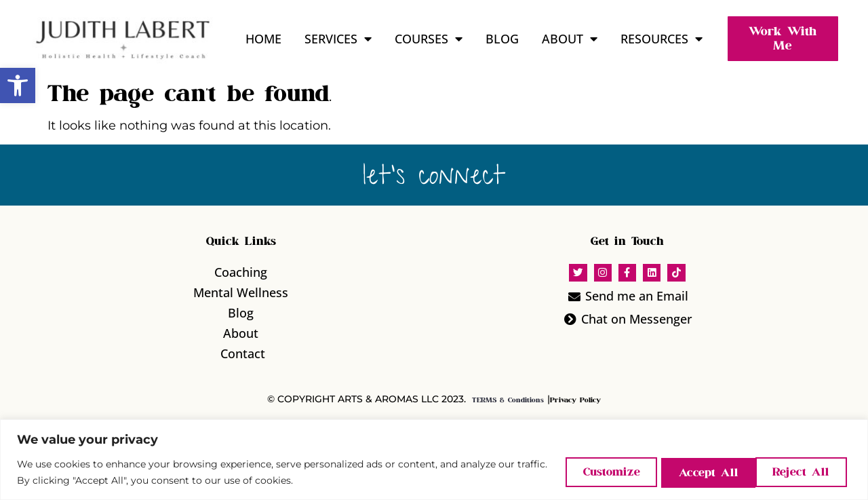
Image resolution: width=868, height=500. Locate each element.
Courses (429, 39)
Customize (589, 472)
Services (338, 39)
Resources (662, 39)
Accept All (800, 472)
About (570, 39)
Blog (502, 39)
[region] (434, 460)
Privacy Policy (575, 400)
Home (263, 39)
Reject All (694, 472)
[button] (18, 85)
